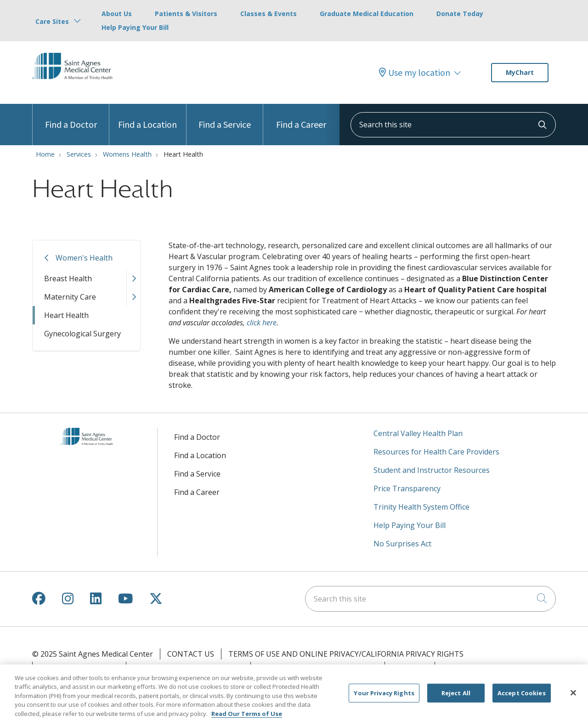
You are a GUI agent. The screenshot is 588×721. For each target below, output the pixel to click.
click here (262, 323)
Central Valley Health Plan (418, 433)
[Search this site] (453, 125)
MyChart (520, 72)
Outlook (410, 667)
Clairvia (458, 667)
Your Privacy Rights (79, 667)
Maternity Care (70, 297)
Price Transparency (407, 488)
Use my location (415, 73)
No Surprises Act (402, 544)
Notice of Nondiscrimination (318, 667)
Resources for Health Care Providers (436, 452)
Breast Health (68, 278)
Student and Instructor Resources (432, 470)
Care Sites (52, 21)
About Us (117, 14)
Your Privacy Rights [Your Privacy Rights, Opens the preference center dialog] (384, 697)
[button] (133, 278)
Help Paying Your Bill (135, 27)
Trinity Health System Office (421, 507)
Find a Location (147, 117)
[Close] (573, 697)
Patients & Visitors (186, 14)
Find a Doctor (71, 117)
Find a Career (301, 117)
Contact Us (191, 654)
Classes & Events (269, 14)
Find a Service (225, 117)
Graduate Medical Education (367, 14)
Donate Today (460, 14)
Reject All (456, 697)
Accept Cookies (522, 697)
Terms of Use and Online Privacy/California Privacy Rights (346, 654)
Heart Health (66, 315)
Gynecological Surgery (82, 334)
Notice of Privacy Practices (188, 667)
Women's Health (84, 258)
